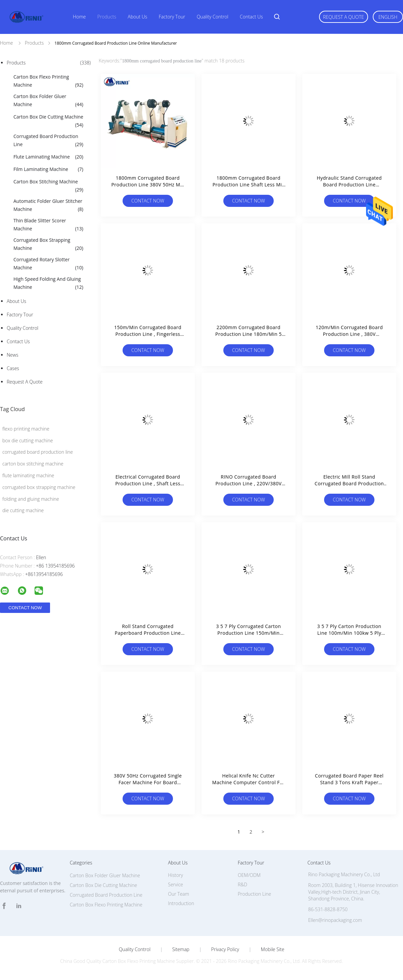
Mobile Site (273, 949)
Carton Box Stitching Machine (48, 186)
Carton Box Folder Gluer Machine (48, 101)
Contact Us (251, 17)
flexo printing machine (26, 429)
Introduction (181, 903)
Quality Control (213, 17)
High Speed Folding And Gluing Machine (48, 283)
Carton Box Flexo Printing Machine (48, 81)
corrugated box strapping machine (39, 487)
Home (79, 17)
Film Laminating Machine (48, 169)
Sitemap (181, 949)
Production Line (254, 894)
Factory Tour (172, 17)
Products (107, 17)
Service (175, 884)
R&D (242, 884)
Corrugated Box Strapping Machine (48, 244)
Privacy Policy (225, 949)
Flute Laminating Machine (48, 157)
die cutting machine (23, 510)
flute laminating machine (28, 475)
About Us (137, 17)
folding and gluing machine (31, 499)
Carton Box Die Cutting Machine (48, 121)
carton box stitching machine (33, 464)
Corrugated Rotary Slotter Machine (48, 264)
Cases (13, 368)
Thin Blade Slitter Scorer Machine (48, 225)
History (175, 875)
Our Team (178, 894)
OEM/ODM (249, 875)
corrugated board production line (38, 452)
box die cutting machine (28, 440)
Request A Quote (344, 17)
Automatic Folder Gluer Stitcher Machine (48, 206)
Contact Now (148, 201)
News (12, 355)
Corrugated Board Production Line (48, 141)
